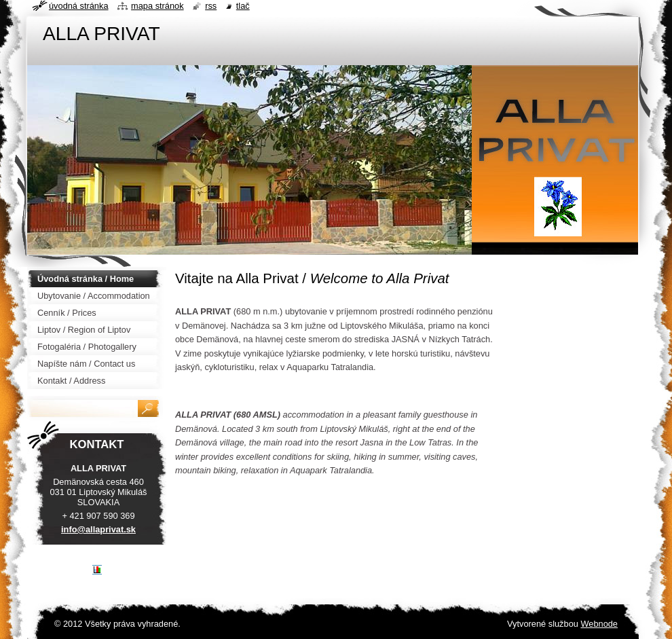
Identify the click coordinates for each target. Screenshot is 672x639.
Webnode (599, 624)
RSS (211, 6)
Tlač (243, 6)
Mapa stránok (157, 6)
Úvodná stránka (79, 6)
